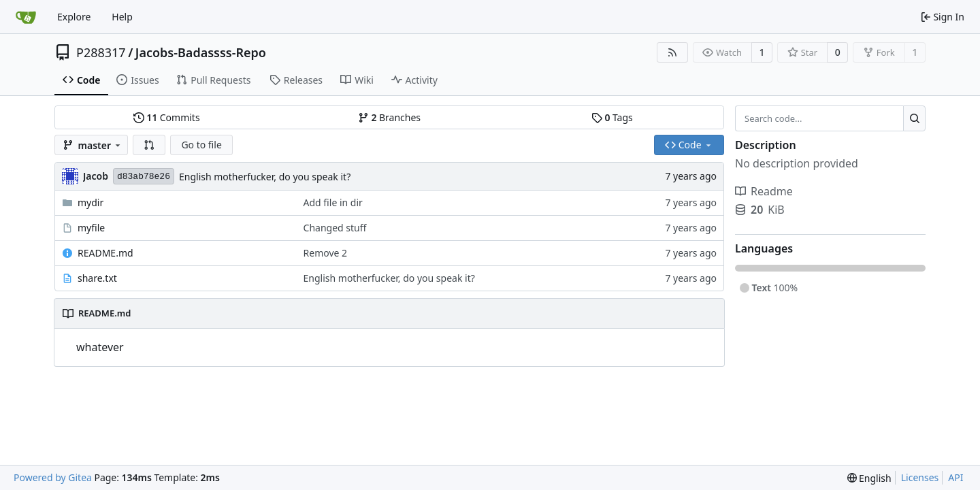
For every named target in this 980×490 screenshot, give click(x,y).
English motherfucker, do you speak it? (265, 177)
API (955, 477)
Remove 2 (326, 253)
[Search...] (914, 118)
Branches (389, 117)
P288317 (101, 52)
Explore (74, 17)
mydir (91, 202)
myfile (91, 228)
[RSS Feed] (672, 52)
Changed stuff (335, 228)
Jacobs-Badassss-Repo (201, 52)
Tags (612, 117)
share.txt (97, 278)
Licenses (920, 477)
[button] (149, 145)
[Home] (26, 17)
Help (122, 17)
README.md (105, 253)
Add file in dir (333, 202)
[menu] (869, 478)
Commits (167, 117)
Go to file (201, 145)
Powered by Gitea (53, 477)
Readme (764, 191)
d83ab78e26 (144, 177)
